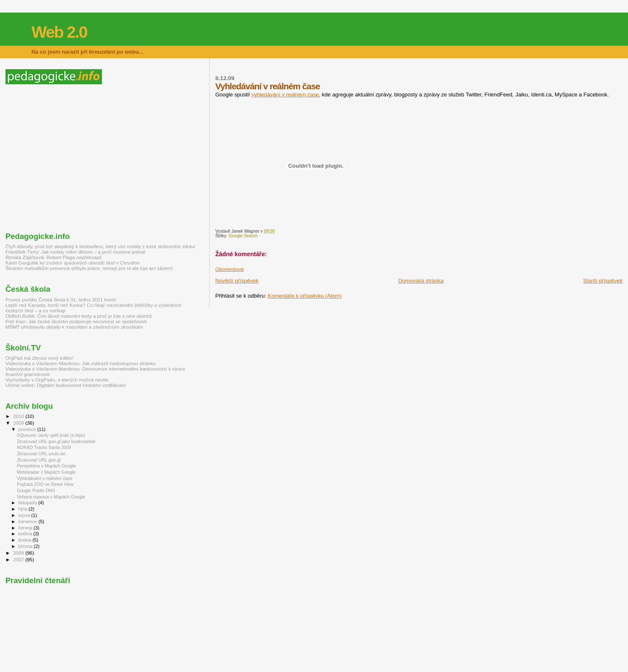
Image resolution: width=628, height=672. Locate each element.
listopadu (29, 503)
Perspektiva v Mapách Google (46, 466)
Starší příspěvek (603, 281)
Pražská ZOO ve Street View (45, 484)
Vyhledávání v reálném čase (45, 478)
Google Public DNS (36, 490)
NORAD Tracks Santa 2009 (44, 447)
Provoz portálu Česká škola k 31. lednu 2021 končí (61, 300)
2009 (19, 423)
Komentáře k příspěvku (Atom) (305, 296)
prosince (28, 429)
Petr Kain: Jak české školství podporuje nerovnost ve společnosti (76, 321)
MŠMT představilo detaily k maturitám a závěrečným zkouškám (74, 327)
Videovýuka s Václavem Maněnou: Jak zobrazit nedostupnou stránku (80, 363)
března (26, 546)
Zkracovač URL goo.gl (39, 460)
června (26, 528)
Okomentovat (229, 269)
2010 (19, 416)
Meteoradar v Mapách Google (46, 472)
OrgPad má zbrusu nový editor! (39, 358)
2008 (19, 553)
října (24, 509)
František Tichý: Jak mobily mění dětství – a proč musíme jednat (75, 252)
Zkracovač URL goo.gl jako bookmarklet (56, 441)
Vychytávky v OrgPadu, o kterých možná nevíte (57, 380)
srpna (25, 515)
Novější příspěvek (237, 281)
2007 (19, 559)
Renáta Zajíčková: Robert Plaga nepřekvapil (53, 257)
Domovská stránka (421, 281)
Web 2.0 (59, 32)
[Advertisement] (76, 158)
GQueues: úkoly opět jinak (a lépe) (51, 435)
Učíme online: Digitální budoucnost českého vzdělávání (66, 385)
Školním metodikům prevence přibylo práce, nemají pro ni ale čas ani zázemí (89, 268)
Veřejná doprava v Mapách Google (51, 497)
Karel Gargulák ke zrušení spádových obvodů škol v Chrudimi (73, 263)
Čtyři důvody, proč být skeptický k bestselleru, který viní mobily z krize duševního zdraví (100, 246)
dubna (26, 540)
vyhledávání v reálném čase (285, 95)
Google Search (243, 236)
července (29, 522)
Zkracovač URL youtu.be (41, 454)
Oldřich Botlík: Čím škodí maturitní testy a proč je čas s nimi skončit (79, 316)
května (26, 534)
